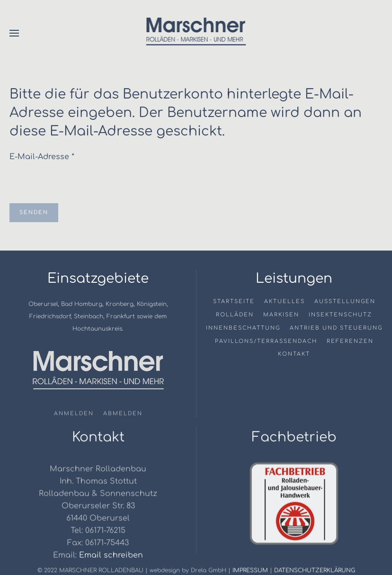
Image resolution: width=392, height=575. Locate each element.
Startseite (234, 301)
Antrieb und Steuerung (336, 328)
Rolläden (235, 315)
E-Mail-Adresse (42, 157)
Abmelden (123, 415)
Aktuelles (285, 301)
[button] (14, 33)
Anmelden (74, 415)
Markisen (281, 315)
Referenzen (350, 341)
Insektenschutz (340, 315)
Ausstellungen (345, 301)
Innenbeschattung (243, 328)
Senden (34, 212)
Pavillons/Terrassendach (266, 341)
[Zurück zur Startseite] (196, 33)
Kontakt (294, 354)
